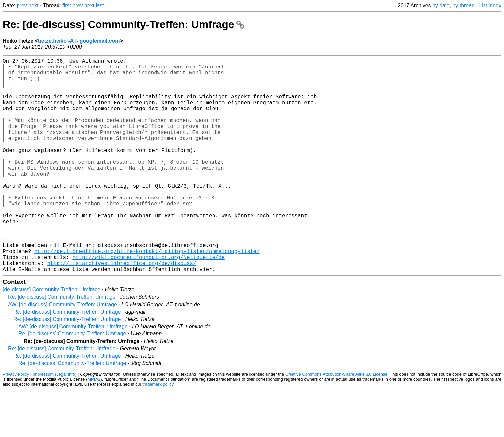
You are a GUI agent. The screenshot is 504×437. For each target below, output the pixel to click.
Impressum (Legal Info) (55, 422)
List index (490, 5)
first (67, 5)
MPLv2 (94, 427)
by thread (464, 5)
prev (22, 5)
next (33, 5)
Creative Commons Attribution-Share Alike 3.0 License (336, 422)
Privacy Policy (16, 422)
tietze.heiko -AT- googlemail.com (79, 41)
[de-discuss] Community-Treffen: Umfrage (52, 337)
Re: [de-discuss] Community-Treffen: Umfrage (123, 24)
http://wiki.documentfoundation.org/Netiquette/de (149, 302)
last (100, 5)
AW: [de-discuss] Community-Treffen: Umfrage (62, 352)
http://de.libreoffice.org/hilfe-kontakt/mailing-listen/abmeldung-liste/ (147, 295)
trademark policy (158, 432)
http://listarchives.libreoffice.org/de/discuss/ (121, 309)
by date (441, 5)
